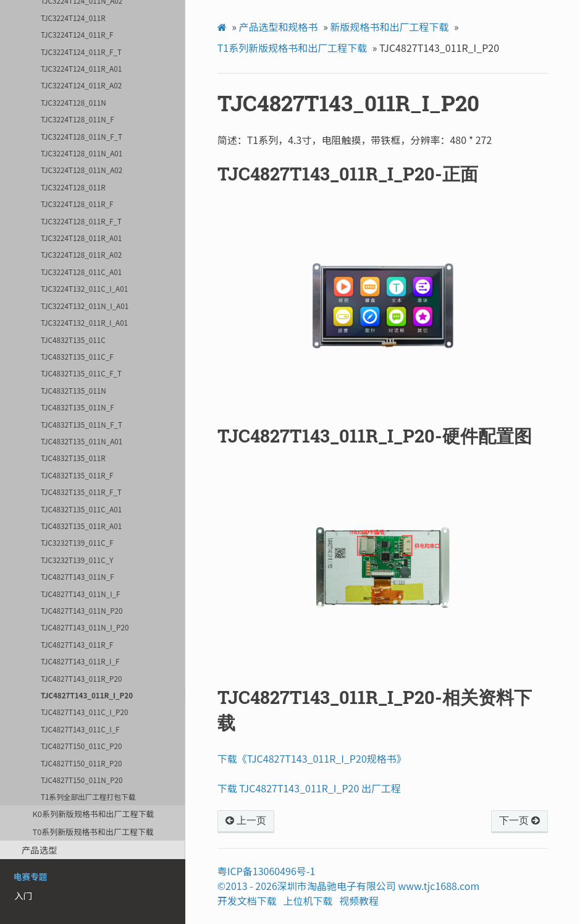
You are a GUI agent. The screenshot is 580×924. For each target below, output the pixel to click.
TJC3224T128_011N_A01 (82, 153)
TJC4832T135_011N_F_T (82, 424)
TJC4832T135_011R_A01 (81, 526)
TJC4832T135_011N (74, 390)
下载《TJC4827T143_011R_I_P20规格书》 (312, 758)
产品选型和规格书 (279, 27)
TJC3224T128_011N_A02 (82, 170)
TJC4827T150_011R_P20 (81, 763)
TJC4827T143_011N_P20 (82, 610)
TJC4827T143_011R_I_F (80, 661)
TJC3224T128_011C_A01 (81, 272)
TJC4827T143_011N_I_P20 (85, 627)
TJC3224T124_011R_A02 (81, 85)
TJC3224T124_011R (73, 18)
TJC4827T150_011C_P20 (81, 746)
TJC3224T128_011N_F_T (82, 136)
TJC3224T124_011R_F (77, 34)
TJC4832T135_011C (73, 340)
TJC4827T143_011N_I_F (80, 594)
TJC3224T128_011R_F (77, 204)
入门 (23, 895)
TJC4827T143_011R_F (77, 644)
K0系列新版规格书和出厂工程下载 (93, 814)
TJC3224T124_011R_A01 (81, 68)
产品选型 (40, 850)
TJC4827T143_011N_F (78, 576)
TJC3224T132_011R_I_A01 (84, 322)
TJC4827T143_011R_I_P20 (87, 695)
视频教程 (359, 901)
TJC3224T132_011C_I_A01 (84, 288)
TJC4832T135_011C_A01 (81, 509)
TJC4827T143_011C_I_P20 (84, 712)
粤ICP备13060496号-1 (267, 871)
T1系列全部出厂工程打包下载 (88, 796)
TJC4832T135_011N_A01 (82, 441)
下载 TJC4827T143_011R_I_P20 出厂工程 (309, 788)
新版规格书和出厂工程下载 (389, 27)
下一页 (519, 821)
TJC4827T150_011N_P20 (82, 780)
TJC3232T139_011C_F (77, 542)
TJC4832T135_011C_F (77, 356)
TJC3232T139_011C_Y (77, 560)
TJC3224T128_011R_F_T (81, 221)
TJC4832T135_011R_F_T (81, 492)
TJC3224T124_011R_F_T (81, 52)
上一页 (246, 821)
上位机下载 (308, 901)
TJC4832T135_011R (73, 458)
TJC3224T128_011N (74, 102)
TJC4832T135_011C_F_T (81, 373)
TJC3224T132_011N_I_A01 (85, 306)
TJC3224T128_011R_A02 (81, 254)
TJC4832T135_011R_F (77, 475)
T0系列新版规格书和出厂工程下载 (93, 832)
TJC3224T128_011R (73, 187)
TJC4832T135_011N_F (78, 407)
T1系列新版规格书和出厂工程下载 (292, 48)
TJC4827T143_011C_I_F (80, 729)
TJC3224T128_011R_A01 (81, 238)
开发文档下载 (247, 901)
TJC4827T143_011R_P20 (81, 678)
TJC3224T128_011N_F (78, 119)
